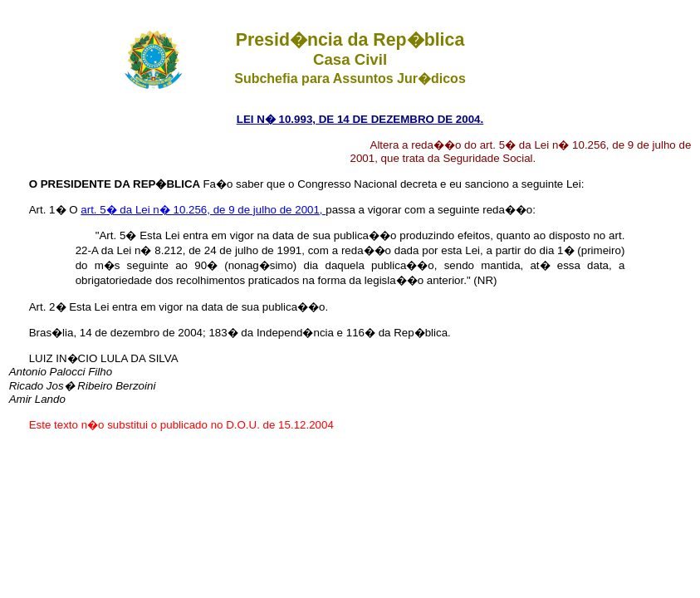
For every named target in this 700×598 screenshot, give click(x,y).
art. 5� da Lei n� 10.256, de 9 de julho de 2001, (203, 210)
